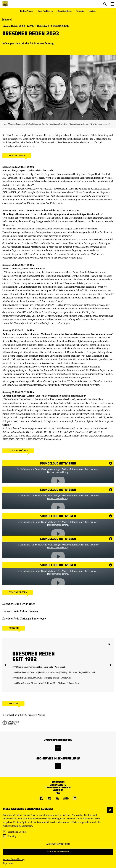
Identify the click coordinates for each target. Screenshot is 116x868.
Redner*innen (27, 11)
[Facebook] (41, 798)
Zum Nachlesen (65, 11)
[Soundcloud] (66, 798)
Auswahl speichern (58, 844)
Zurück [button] (5, 665)
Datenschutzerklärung (14, 859)
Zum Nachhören (45, 11)
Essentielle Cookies (17, 832)
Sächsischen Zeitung (42, 43)
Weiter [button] (111, 665)
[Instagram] (49, 798)
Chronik (80, 11)
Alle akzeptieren (58, 852)
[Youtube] (57, 798)
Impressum (8, 863)
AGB (58, 793)
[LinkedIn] (75, 798)
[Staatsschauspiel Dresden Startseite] (5, 4)
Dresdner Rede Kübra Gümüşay (20, 611)
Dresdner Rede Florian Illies (19, 604)
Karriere (58, 790)
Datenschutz (58, 785)
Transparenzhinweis (58, 787)
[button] (105, 4)
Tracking (12, 836)
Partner (92, 11)
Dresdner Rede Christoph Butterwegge (24, 619)
